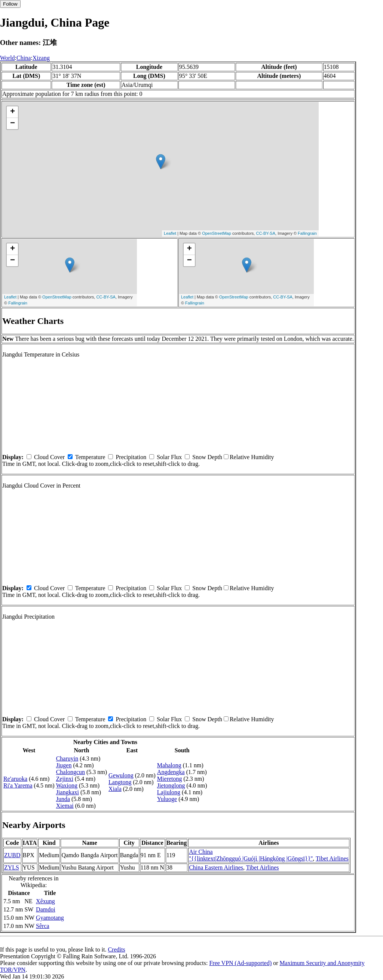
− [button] (13, 124)
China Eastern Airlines (216, 867)
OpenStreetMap (217, 233)
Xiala (115, 789)
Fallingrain (307, 233)
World (7, 58)
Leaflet (170, 233)
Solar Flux (169, 457)
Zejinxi (65, 779)
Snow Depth (207, 457)
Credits (116, 949)
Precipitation (131, 457)
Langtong (120, 782)
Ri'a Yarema (18, 785)
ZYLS (12, 867)
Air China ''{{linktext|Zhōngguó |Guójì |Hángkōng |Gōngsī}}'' (251, 855)
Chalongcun (71, 772)
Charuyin (67, 758)
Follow (10, 4)
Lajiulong (169, 792)
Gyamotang (50, 918)
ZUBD (12, 855)
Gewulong (121, 775)
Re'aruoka (15, 779)
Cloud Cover (49, 457)
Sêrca (43, 926)
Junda (63, 799)
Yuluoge (167, 799)
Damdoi (46, 909)
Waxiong (67, 785)
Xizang (41, 58)
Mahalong (169, 765)
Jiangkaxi (68, 792)
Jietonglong (171, 785)
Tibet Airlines (332, 858)
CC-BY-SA (266, 233)
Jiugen (64, 765)
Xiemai (65, 806)
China (24, 58)
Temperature (90, 457)
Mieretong (170, 779)
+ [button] (13, 112)
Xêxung (45, 901)
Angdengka (171, 772)
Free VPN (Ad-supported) (240, 963)
